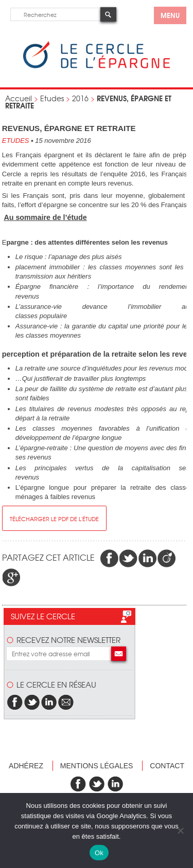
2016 (80, 98)
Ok (99, 853)
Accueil (19, 98)
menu (170, 15)
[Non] (180, 830)
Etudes (52, 98)
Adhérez (26, 766)
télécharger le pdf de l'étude (54, 519)
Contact (167, 766)
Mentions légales (97, 766)
